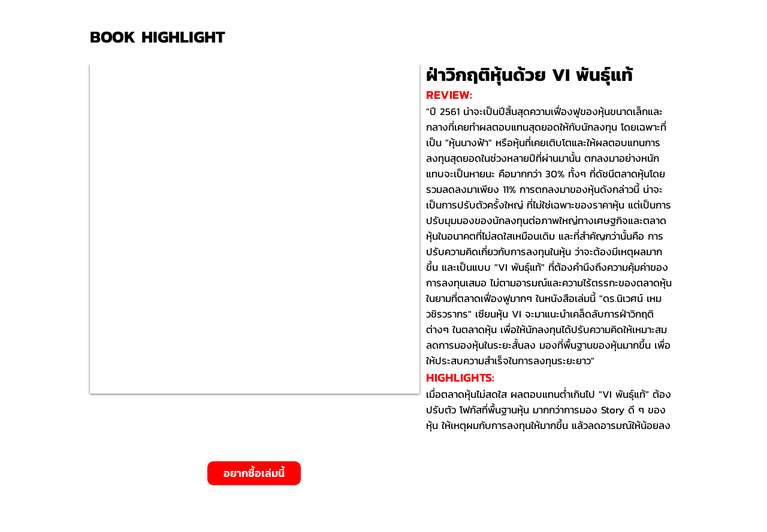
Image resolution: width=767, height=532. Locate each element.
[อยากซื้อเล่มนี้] (254, 473)
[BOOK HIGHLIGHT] (162, 37)
